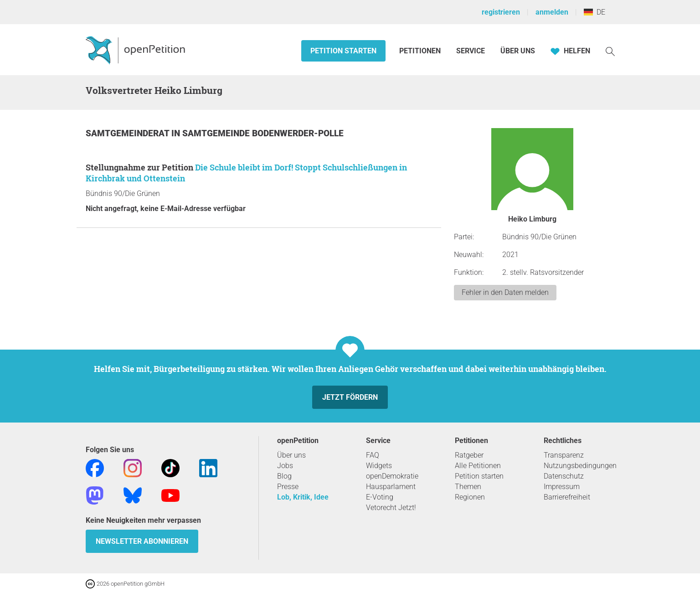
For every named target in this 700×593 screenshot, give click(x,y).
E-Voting (380, 497)
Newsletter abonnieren (142, 541)
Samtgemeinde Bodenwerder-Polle (263, 133)
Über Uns (518, 51)
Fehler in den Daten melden (505, 292)
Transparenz (564, 455)
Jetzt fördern (350, 397)
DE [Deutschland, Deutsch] (594, 12)
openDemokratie (392, 476)
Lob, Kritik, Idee (303, 497)
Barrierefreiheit (567, 497)
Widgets (379, 466)
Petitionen (421, 51)
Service (471, 51)
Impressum (562, 487)
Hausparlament (391, 487)
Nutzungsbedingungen (580, 466)
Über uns (291, 455)
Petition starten (343, 51)
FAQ (373, 455)
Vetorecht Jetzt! (391, 508)
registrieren (501, 12)
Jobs (285, 466)
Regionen (470, 497)
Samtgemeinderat (129, 133)
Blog (284, 476)
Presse (288, 487)
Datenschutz (564, 476)
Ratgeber (469, 455)
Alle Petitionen (478, 466)
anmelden (552, 12)
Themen (468, 487)
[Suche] (610, 51)
